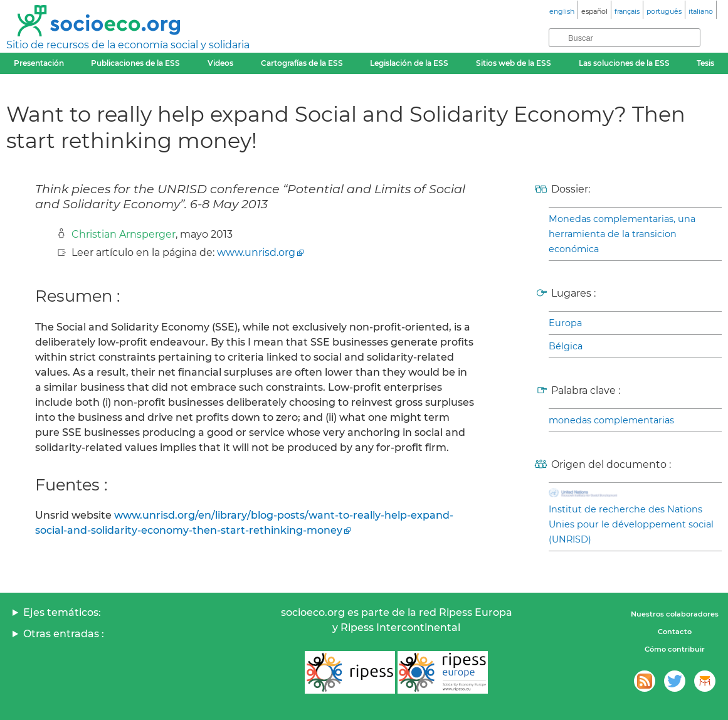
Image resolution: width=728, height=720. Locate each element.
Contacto (675, 632)
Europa (565, 323)
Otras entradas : (64, 634)
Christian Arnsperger (124, 234)
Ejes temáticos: (62, 612)
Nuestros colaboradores (675, 614)
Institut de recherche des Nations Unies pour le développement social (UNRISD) (631, 524)
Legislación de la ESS (409, 63)
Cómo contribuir (675, 649)
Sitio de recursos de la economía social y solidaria (128, 45)
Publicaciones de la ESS (135, 63)
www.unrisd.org (256, 252)
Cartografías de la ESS (302, 63)
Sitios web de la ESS (514, 63)
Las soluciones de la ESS (624, 63)
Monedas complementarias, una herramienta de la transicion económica (622, 234)
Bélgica (566, 346)
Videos (220, 63)
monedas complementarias (611, 420)
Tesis (705, 63)
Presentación (39, 63)
